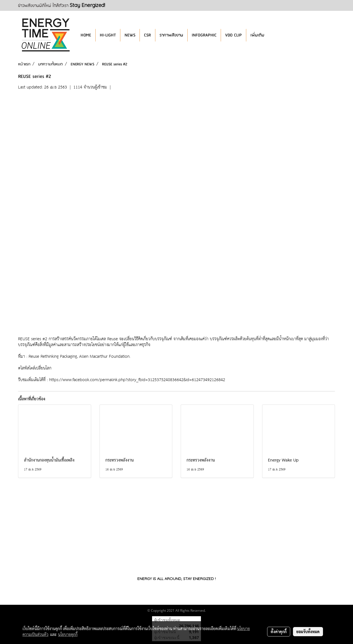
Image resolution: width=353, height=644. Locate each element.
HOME (86, 35)
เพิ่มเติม (257, 35)
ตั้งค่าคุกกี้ (279, 631)
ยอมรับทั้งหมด (308, 631)
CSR (147, 35)
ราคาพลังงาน (171, 35)
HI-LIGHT (108, 35)
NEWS (130, 35)
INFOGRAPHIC (204, 35)
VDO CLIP (233, 35)
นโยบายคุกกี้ (68, 634)
